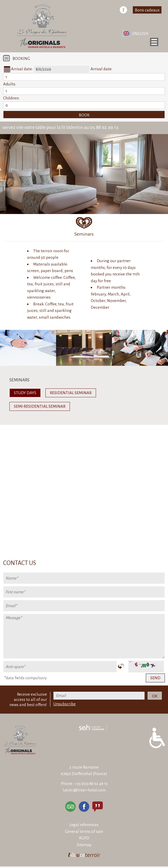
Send (155, 678)
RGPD (84, 838)
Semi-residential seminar (40, 406)
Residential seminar (71, 393)
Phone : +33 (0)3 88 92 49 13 (84, 784)
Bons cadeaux (147, 10)
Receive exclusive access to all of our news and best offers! (28, 699)
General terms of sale (84, 831)
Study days (25, 393)
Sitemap (84, 845)
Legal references (84, 825)
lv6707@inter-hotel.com (84, 790)
